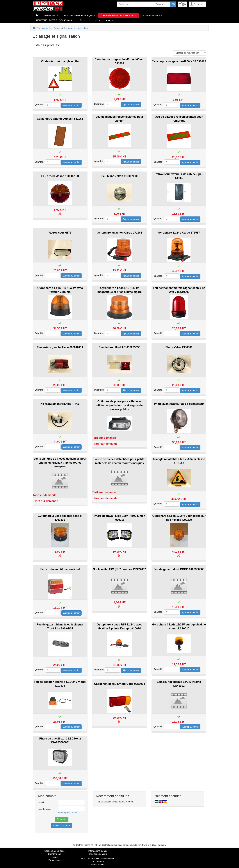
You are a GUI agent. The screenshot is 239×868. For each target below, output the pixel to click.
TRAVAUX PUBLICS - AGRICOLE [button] (119, 15)
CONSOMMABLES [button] (152, 15)
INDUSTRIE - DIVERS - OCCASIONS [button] (55, 20)
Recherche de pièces (90, 20)
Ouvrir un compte (62, 826)
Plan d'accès (54, 860)
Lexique (54, 857)
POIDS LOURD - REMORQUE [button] (80, 15)
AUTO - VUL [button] (51, 15)
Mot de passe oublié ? (69, 813)
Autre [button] (110, 20)
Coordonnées (54, 854)
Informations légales (98, 851)
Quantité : (40, 105)
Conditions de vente (98, 854)
